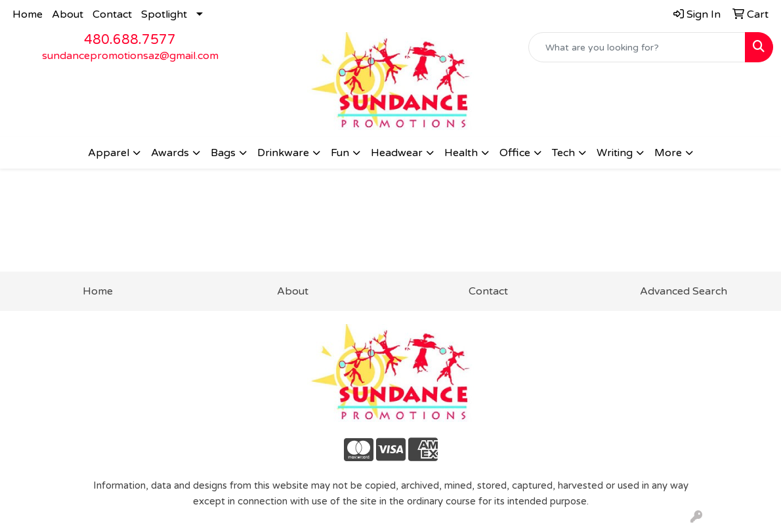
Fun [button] (340, 153)
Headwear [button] (397, 153)
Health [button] (461, 153)
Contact (112, 14)
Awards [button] (170, 153)
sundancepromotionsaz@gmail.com (130, 56)
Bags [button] (223, 153)
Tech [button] (563, 153)
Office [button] (515, 153)
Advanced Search (684, 291)
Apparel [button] (109, 153)
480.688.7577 (130, 40)
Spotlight (164, 14)
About (68, 14)
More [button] (668, 153)
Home (28, 14)
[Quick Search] (637, 47)
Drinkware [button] (283, 153)
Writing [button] (615, 153)
